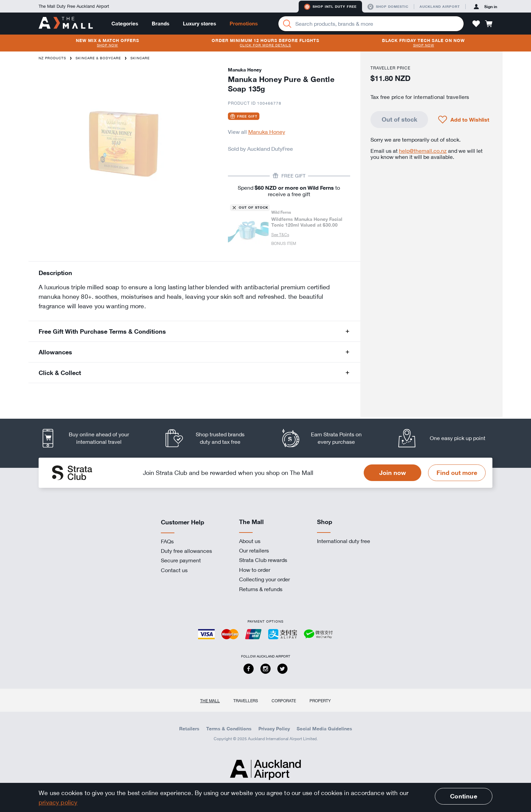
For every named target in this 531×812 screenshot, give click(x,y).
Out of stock (399, 119)
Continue (463, 796)
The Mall (210, 701)
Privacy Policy (274, 729)
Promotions (244, 24)
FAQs (167, 541)
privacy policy (58, 802)
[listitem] (91, 438)
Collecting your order (264, 579)
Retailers (189, 729)
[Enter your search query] (371, 24)
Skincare (140, 58)
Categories (125, 24)
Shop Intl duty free (330, 7)
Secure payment (181, 560)
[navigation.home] (66, 23)
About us (250, 541)
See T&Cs (280, 234)
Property (320, 701)
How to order (255, 570)
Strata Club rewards (263, 560)
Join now (393, 473)
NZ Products (52, 58)
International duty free (344, 541)
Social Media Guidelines (324, 729)
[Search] (287, 24)
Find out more (457, 473)
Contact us (174, 570)
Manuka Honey (267, 132)
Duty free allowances (186, 551)
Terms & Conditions (229, 729)
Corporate (284, 701)
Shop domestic (388, 7)
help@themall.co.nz (423, 151)
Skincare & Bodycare (98, 58)
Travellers (246, 701)
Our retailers (254, 550)
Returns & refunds (261, 589)
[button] (476, 24)
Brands (161, 24)
